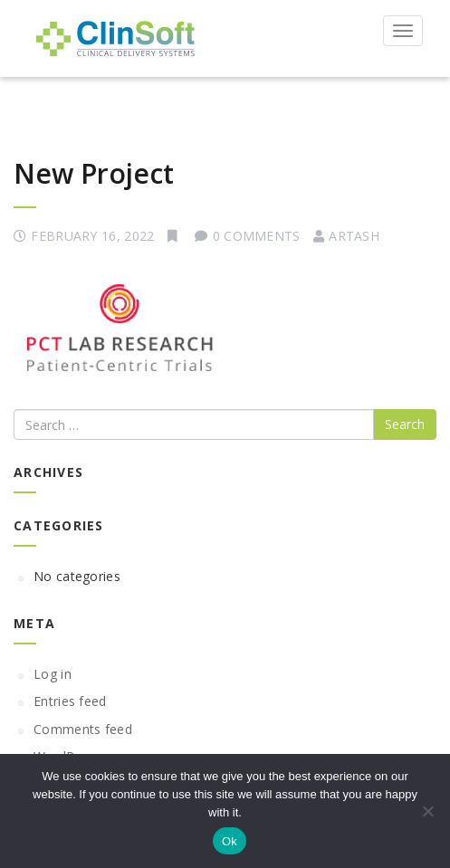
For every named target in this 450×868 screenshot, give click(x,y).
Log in (53, 674)
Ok (230, 841)
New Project (94, 173)
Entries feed (70, 701)
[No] (427, 811)
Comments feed (83, 729)
